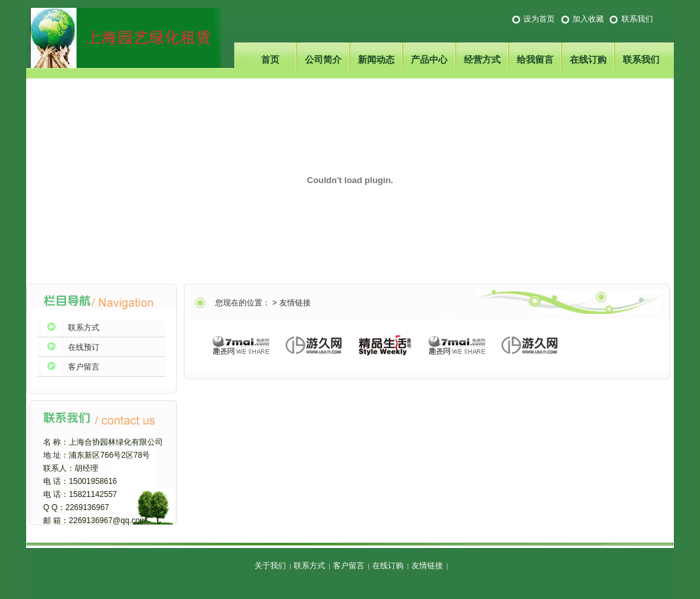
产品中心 (429, 60)
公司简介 (323, 60)
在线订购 (588, 60)
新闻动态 (376, 60)
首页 (270, 60)
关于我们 (270, 566)
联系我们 (637, 19)
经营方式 (482, 60)
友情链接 (295, 303)
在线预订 (84, 347)
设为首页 (539, 19)
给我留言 (535, 60)
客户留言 (84, 367)
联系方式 (84, 328)
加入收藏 (588, 19)
